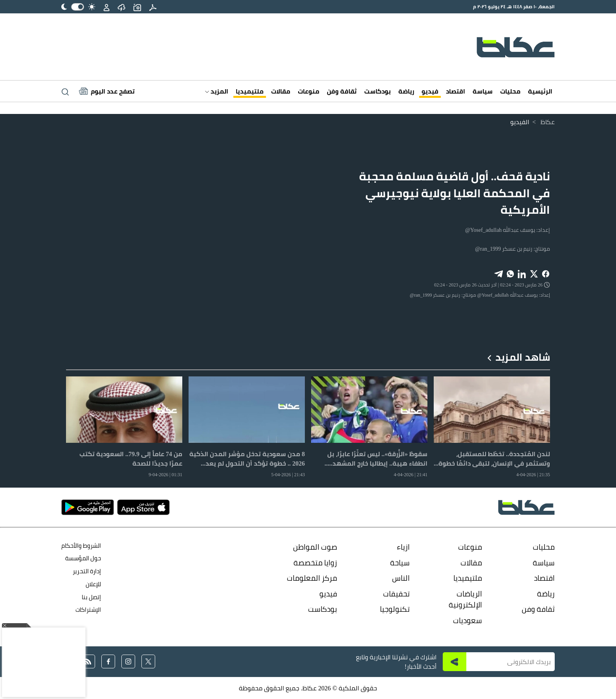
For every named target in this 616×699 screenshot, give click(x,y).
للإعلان (93, 584)
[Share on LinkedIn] (522, 273)
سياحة (400, 563)
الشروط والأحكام (81, 546)
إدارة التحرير (86, 571)
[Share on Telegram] (499, 273)
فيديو (430, 91)
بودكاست (378, 91)
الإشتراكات (88, 610)
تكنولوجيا (395, 609)
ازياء (403, 547)
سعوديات (467, 620)
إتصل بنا (91, 597)
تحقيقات (396, 594)
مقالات (281, 91)
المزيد (217, 91)
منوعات (309, 91)
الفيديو (520, 122)
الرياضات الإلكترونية (465, 599)
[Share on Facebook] (546, 273)
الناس (401, 578)
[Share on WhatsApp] (510, 273)
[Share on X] (534, 273)
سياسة (483, 91)
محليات (510, 91)
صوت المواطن (315, 547)
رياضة (406, 91)
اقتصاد (456, 91)
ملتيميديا (250, 91)
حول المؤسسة (83, 558)
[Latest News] (107, 91)
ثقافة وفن (342, 91)
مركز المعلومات (312, 578)
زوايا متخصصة (315, 563)
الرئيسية (540, 91)
